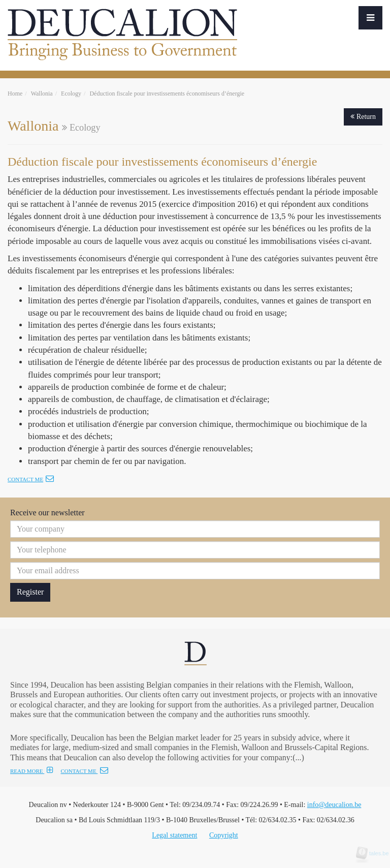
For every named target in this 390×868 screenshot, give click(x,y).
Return (363, 117)
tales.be (376, 853)
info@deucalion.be (334, 805)
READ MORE (32, 771)
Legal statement (174, 835)
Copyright (224, 835)
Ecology (71, 94)
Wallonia (42, 94)
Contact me (31, 479)
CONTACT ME (84, 771)
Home (15, 94)
